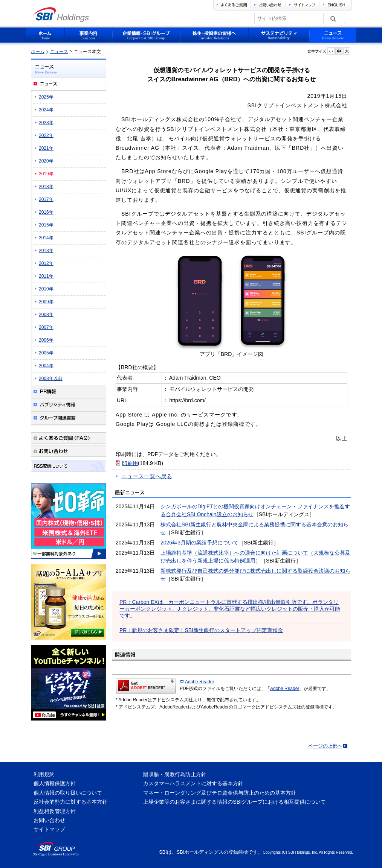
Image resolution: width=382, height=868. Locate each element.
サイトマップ (49, 829)
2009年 (46, 302)
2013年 (46, 251)
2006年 (46, 340)
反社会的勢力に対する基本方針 (70, 802)
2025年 (46, 97)
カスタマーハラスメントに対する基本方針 (193, 783)
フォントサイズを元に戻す (339, 51)
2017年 (46, 199)
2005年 (46, 353)
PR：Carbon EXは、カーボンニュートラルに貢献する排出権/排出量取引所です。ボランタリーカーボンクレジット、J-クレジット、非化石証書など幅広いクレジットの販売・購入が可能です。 (230, 609)
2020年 (46, 161)
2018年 (46, 187)
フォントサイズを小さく (331, 51)
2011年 (46, 276)
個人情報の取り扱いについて (68, 793)
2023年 (46, 123)
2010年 (46, 289)
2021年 (46, 148)
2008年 (46, 315)
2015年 (46, 225)
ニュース (59, 52)
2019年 (46, 174)
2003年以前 (51, 379)
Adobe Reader (199, 682)
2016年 (46, 212)
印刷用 (130, 463)
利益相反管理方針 (55, 811)
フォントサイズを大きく (347, 51)
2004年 (46, 366)
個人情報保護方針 (55, 783)
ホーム (38, 52)
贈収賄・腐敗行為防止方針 (175, 774)
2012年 (46, 263)
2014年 (46, 238)
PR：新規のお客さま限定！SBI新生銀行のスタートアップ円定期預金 (201, 630)
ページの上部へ (325, 746)
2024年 (46, 110)
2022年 (46, 135)
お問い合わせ (49, 820)
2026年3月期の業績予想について (199, 543)
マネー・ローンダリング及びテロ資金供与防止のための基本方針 (220, 793)
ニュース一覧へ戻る (147, 476)
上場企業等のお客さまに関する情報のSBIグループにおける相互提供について (235, 802)
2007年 (46, 327)
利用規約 (44, 774)
